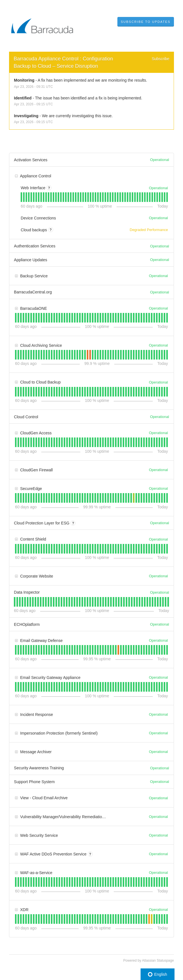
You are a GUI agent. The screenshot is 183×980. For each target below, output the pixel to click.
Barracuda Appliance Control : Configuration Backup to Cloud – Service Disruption (64, 63)
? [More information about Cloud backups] (51, 230)
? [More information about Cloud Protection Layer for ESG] (73, 523)
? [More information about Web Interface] (49, 188)
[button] (146, 22)
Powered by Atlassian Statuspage (149, 961)
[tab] (21, 197)
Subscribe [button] (160, 59)
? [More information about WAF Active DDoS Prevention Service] (90, 854)
